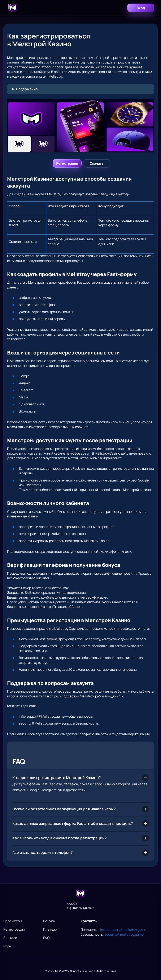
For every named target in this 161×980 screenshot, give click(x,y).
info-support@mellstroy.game (123, 930)
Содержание (27, 89)
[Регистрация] (97, 163)
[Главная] (13, 8)
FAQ (46, 938)
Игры (8, 946)
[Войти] (67, 163)
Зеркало (10, 938)
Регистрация (14, 929)
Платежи (50, 929)
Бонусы (49, 921)
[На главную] (80, 894)
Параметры (13, 921)
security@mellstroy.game (124, 934)
